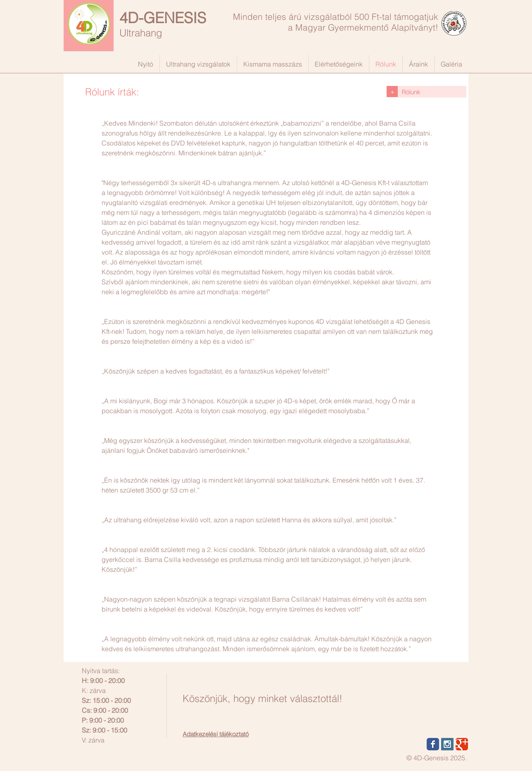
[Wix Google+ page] (462, 744)
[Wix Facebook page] (433, 744)
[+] (392, 92)
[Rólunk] (432, 92)
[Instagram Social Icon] (447, 744)
